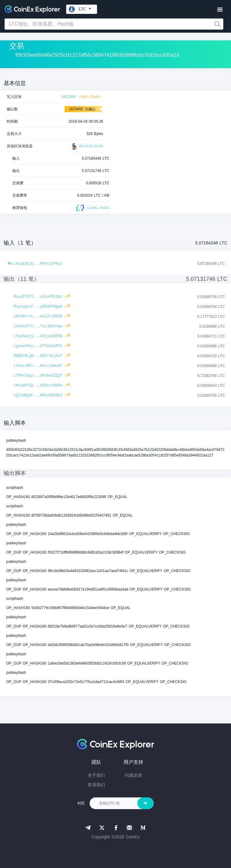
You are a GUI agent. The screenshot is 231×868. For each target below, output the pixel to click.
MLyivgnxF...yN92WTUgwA (38, 307)
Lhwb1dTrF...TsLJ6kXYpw (38, 326)
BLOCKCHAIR (87, 146)
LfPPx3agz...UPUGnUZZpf (38, 376)
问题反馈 (133, 775)
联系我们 (96, 785)
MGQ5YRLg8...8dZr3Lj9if (38, 356)
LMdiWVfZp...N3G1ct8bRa (38, 386)
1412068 (68, 97)
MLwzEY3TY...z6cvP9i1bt (38, 297)
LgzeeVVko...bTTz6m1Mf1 (38, 346)
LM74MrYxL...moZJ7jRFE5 (38, 317)
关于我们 (96, 775)
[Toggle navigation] (220, 10)
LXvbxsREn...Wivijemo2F (38, 366)
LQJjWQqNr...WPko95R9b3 (38, 395)
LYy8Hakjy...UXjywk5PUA (38, 336)
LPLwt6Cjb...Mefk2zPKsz (38, 264)
